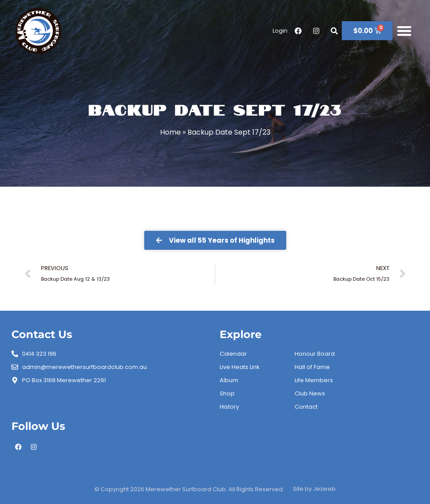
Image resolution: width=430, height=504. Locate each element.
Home (170, 132)
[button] (404, 31)
